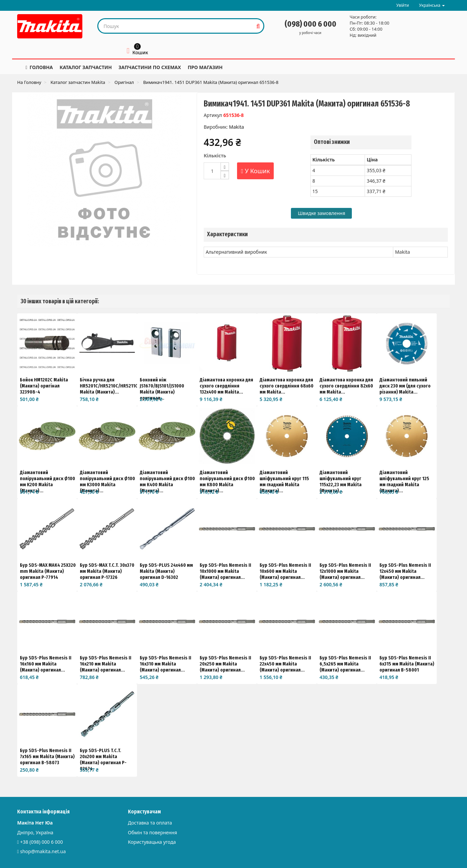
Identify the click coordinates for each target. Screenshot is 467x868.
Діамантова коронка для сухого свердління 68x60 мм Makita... (287, 386)
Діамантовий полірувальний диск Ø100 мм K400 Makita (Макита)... (167, 482)
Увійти (403, 5)
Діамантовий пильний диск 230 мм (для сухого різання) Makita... (405, 386)
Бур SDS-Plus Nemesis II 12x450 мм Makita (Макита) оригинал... (405, 571)
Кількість (215, 156)
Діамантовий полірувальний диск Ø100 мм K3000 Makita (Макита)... (107, 482)
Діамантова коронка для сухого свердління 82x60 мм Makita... (346, 386)
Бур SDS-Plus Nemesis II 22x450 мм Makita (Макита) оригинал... (285, 664)
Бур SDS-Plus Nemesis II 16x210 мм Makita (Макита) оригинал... (106, 664)
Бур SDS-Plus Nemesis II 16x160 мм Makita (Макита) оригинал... (46, 664)
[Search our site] (176, 26)
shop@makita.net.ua (43, 851)
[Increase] (225, 167)
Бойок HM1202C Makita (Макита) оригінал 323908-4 (44, 386)
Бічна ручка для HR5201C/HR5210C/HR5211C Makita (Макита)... (109, 386)
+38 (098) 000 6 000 (42, 842)
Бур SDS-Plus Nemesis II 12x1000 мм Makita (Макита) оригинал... (345, 571)
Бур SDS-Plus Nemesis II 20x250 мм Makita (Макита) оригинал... (225, 664)
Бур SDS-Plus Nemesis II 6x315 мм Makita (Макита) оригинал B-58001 (407, 664)
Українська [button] (432, 5)
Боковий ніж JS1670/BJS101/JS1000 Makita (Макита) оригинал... (162, 389)
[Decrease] (225, 175)
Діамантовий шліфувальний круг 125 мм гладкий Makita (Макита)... (404, 482)
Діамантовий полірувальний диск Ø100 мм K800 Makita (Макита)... (227, 482)
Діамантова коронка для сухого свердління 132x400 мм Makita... (226, 386)
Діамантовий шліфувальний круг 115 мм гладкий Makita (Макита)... (284, 482)
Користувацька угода (152, 842)
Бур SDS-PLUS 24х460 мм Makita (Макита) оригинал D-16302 (166, 571)
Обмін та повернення (153, 832)
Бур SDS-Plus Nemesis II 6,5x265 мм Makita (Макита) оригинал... (345, 664)
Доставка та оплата (150, 823)
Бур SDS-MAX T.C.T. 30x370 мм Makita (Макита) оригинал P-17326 (107, 571)
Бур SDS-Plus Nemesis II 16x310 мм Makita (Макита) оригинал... (165, 664)
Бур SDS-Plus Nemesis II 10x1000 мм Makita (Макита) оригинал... (225, 571)
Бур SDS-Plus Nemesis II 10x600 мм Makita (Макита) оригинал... (285, 571)
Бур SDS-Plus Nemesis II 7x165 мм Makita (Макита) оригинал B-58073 (47, 756)
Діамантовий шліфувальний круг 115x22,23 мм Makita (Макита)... (341, 482)
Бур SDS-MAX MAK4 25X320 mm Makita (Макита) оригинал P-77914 (48, 571)
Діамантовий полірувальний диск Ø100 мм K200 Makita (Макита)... (47, 482)
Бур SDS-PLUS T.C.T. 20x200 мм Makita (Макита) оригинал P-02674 (103, 759)
